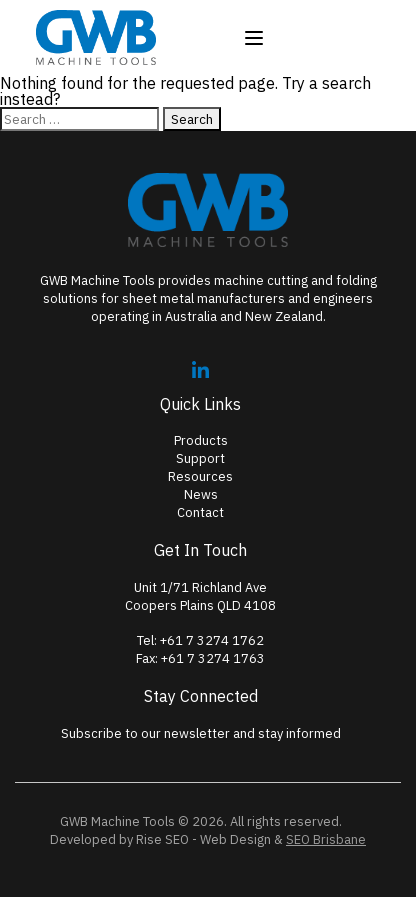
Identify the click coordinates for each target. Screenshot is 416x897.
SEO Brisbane (326, 839)
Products (201, 440)
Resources (200, 476)
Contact (200, 512)
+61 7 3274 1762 (212, 640)
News (201, 494)
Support (200, 458)
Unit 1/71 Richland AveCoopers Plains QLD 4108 (200, 596)
